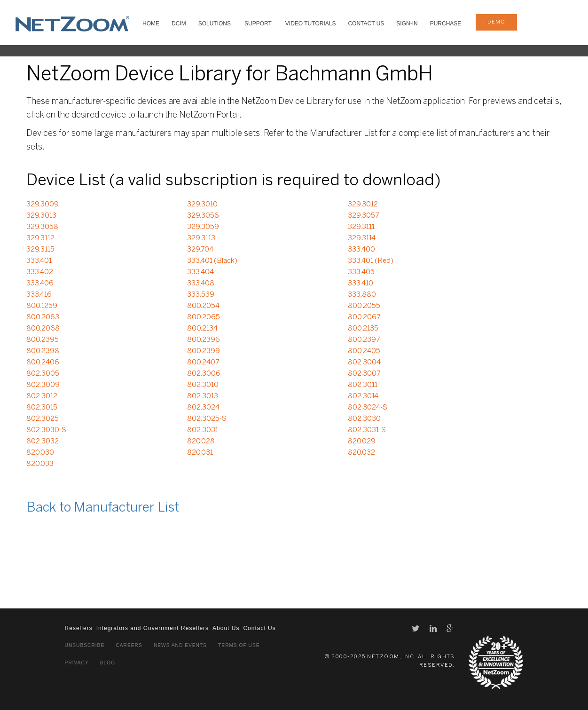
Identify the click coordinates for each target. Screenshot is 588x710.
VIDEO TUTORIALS (311, 24)
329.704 (200, 250)
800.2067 (364, 317)
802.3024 (203, 408)
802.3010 (203, 385)
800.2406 (43, 363)
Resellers (79, 628)
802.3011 (363, 385)
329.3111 (361, 227)
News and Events (180, 645)
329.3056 (203, 216)
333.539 (201, 295)
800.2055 (364, 306)
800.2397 (364, 340)
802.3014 (363, 396)
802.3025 (43, 419)
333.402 (40, 272)
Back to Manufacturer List (103, 508)
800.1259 (42, 306)
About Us (226, 628)
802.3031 (203, 430)
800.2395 (43, 340)
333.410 (361, 284)
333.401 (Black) (212, 261)
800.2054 (203, 306)
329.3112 (40, 238)
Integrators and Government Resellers (153, 628)
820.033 (40, 464)
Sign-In (407, 24)
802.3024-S (368, 408)
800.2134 (202, 329)
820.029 (362, 442)
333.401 (39, 261)
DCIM (179, 24)
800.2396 (204, 340)
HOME (151, 24)
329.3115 (40, 250)
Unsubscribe (85, 645)
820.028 (201, 442)
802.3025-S (207, 419)
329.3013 (41, 216)
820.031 (200, 453)
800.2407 (203, 363)
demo (496, 22)
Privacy (77, 663)
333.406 (40, 284)
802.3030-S (46, 430)
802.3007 (364, 374)
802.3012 (42, 396)
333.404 (200, 272)
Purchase (446, 24)
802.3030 (364, 419)
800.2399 (204, 351)
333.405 (361, 272)
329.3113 (201, 238)
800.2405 (364, 351)
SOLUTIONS (215, 24)
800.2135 (363, 329)
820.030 (40, 453)
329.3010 (202, 205)
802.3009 (43, 385)
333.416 (39, 295)
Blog (108, 663)
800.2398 (43, 351)
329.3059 (203, 227)
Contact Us (366, 24)
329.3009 (43, 205)
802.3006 (204, 374)
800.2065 (204, 317)
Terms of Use (239, 645)
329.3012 (363, 205)
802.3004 (364, 363)
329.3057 (363, 216)
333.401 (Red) (371, 261)
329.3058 (42, 227)
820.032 (361, 453)
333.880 (362, 295)
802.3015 (42, 408)
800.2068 (43, 329)
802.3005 (43, 374)
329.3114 (362, 238)
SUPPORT (258, 24)
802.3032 (43, 442)
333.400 (361, 250)
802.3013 (203, 396)
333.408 (201, 284)
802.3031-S (367, 430)
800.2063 (43, 317)
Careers (129, 645)
